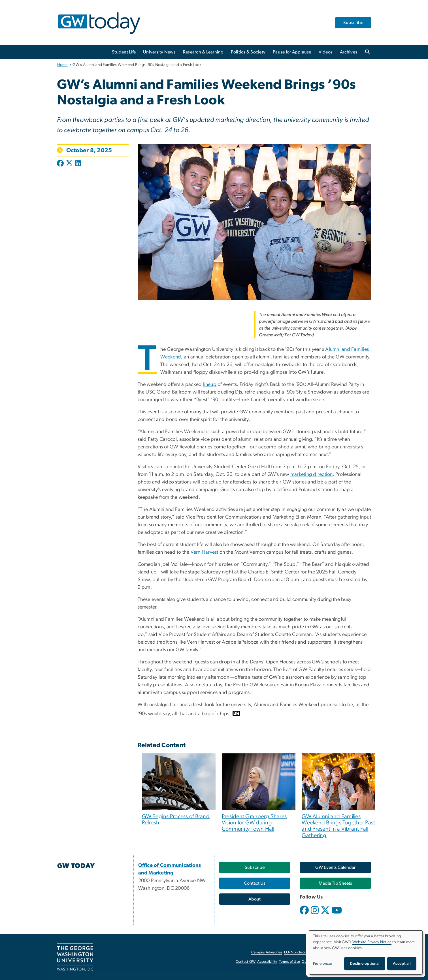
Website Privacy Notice (372, 942)
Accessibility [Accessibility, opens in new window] (267, 962)
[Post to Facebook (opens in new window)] (61, 164)
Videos (326, 52)
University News (159, 52)
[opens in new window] (305, 914)
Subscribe (353, 23)
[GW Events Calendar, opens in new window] (335, 867)
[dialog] (366, 952)
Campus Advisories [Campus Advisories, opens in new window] (267, 952)
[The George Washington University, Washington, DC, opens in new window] (75, 957)
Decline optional (365, 964)
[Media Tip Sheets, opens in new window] (335, 883)
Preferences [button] (323, 964)
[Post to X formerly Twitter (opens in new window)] (69, 164)
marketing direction (312, 474)
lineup (210, 384)
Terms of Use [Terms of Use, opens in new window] (289, 962)
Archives (349, 52)
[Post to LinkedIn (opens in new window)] (78, 164)
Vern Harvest (205, 552)
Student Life (124, 52)
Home (62, 65)
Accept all (402, 964)
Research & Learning (203, 52)
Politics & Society (248, 52)
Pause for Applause (292, 52)
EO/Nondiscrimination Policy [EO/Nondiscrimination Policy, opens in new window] (308, 952)
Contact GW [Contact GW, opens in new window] (246, 962)
